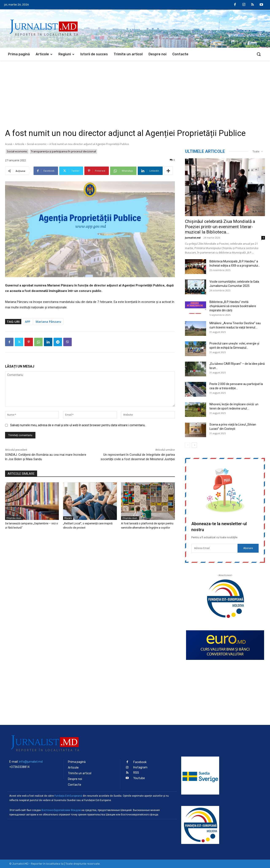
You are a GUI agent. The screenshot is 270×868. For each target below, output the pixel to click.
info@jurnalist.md (31, 762)
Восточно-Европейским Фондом (61, 810)
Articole (20, 144)
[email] (214, 548)
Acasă (9, 144)
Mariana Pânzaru (48, 322)
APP (28, 322)
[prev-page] (188, 445)
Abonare (248, 548)
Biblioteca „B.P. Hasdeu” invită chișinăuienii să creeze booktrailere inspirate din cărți (233, 306)
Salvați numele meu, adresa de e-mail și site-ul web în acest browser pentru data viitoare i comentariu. (78, 425)
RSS (136, 773)
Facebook (140, 762)
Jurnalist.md (193, 238)
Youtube (139, 778)
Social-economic (37, 144)
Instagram (140, 767)
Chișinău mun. (14, 518)
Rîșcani (68, 518)
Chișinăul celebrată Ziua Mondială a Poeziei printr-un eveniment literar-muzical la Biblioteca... (220, 227)
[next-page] (194, 445)
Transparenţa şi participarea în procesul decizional (63, 151)
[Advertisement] (135, 92)
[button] (259, 54)
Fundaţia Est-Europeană (68, 796)
